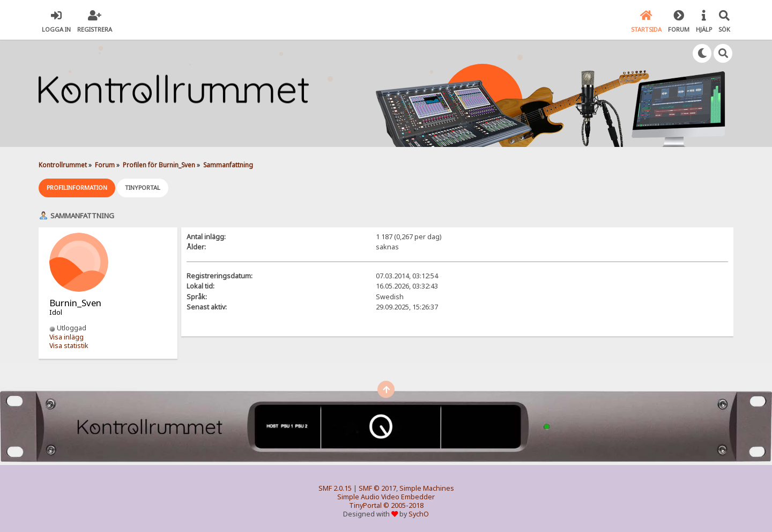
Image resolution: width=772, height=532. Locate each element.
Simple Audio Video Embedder (386, 497)
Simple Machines (427, 488)
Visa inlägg (66, 337)
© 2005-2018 (403, 505)
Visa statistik (69, 346)
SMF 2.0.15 (335, 488)
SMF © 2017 (377, 488)
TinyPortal (365, 505)
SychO (419, 514)
